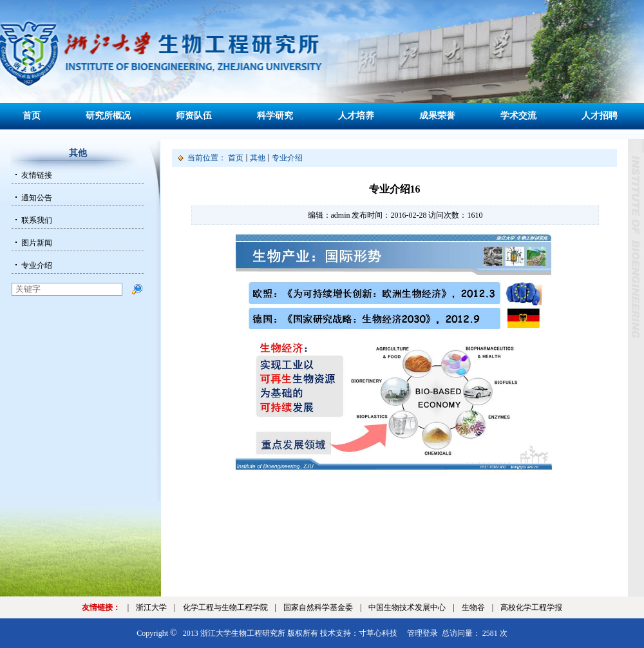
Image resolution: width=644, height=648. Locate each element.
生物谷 (473, 607)
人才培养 (356, 116)
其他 (258, 158)
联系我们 (37, 220)
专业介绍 (37, 265)
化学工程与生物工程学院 (225, 607)
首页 (32, 116)
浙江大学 (151, 607)
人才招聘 (600, 116)
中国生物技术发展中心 (407, 607)
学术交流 (518, 116)
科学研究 (275, 116)
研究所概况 (108, 116)
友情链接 (37, 175)
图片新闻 (37, 243)
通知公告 (37, 198)
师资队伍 (194, 116)
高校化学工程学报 (531, 607)
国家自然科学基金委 (318, 607)
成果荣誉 (437, 116)
